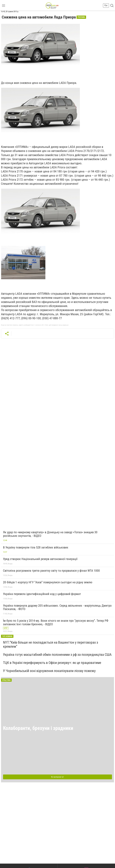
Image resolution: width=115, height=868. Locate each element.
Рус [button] (106, 5)
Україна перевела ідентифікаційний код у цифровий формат (42, 594)
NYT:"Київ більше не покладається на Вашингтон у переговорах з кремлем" (51, 644)
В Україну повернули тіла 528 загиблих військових (36, 547)
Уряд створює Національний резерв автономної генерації (40, 559)
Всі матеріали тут (57, 777)
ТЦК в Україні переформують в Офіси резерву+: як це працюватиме (52, 663)
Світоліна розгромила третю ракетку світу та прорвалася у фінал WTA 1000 (51, 571)
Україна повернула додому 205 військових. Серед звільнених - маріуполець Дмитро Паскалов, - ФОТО (57, 607)
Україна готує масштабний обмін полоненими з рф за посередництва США (57, 655)
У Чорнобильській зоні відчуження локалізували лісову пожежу (49, 671)
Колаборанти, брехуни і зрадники (38, 728)
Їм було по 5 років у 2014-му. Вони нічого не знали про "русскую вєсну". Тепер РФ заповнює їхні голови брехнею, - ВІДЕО (56, 622)
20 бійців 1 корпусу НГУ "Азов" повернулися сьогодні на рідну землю (48, 582)
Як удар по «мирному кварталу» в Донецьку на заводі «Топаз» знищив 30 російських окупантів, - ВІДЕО (50, 534)
